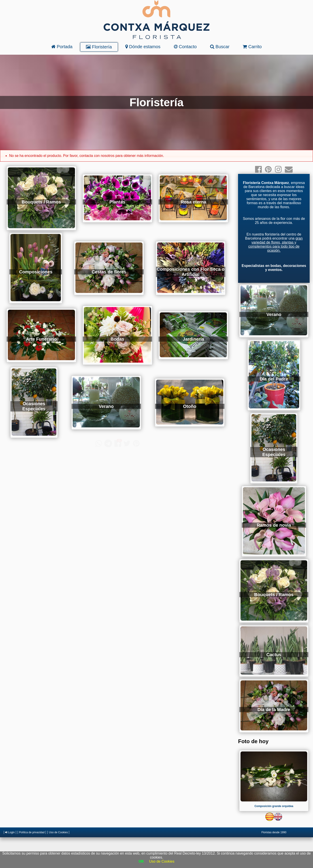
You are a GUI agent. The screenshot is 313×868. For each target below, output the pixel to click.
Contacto (185, 47)
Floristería (99, 47)
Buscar (220, 47)
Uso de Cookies (58, 832)
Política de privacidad (32, 832)
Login (10, 832)
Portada (62, 47)
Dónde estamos (143, 47)
